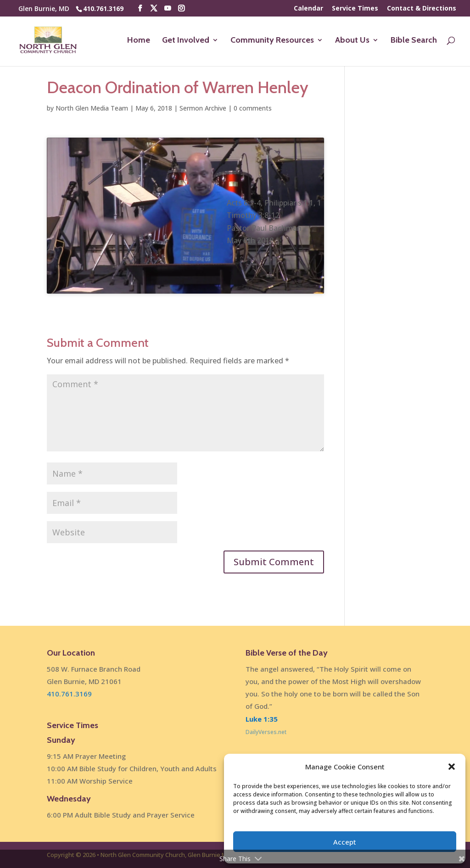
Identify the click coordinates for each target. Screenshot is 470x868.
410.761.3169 (103, 8)
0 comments (253, 108)
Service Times (355, 9)
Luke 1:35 (262, 719)
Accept (345, 842)
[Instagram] (181, 8)
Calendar (308, 9)
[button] (452, 767)
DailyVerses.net (266, 732)
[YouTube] (168, 8)
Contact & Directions (422, 9)
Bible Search (414, 41)
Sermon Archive (203, 108)
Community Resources (272, 41)
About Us (352, 41)
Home (139, 41)
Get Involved (186, 41)
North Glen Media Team (92, 108)
